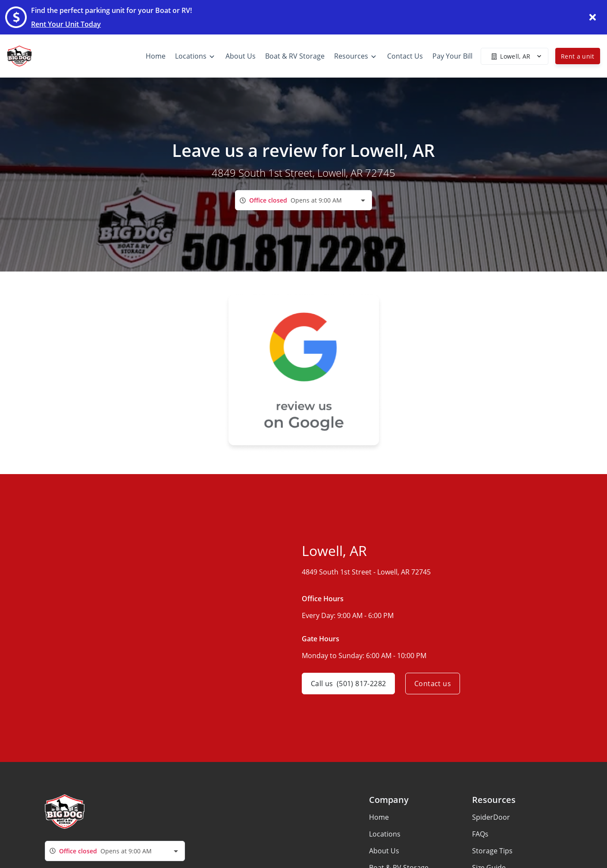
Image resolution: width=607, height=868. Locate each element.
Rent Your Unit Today (66, 24)
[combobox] (303, 200)
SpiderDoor (491, 817)
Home (379, 817)
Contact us (433, 684)
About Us (384, 851)
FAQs (480, 834)
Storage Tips (492, 851)
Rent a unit (578, 56)
